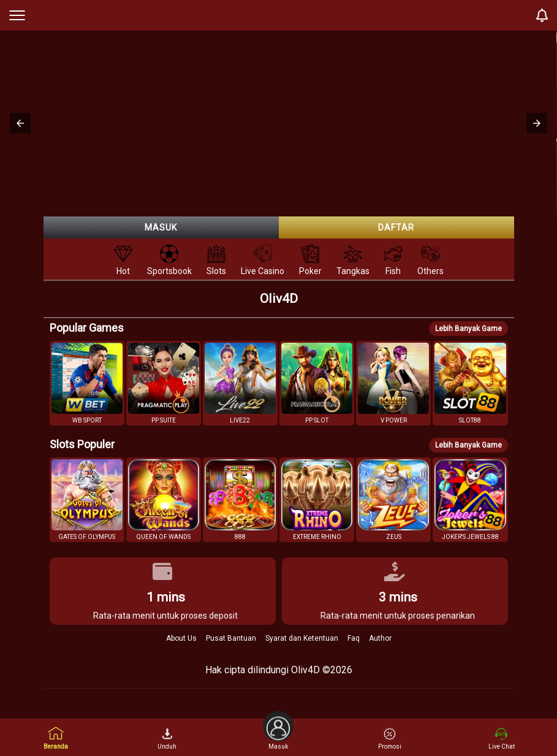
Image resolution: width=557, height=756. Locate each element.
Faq (354, 638)
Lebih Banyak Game (468, 329)
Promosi (390, 739)
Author (380, 638)
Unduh (167, 739)
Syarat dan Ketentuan (302, 638)
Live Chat (502, 739)
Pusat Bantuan (231, 638)
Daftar (396, 227)
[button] (20, 123)
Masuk (161, 227)
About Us (181, 638)
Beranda (56, 738)
